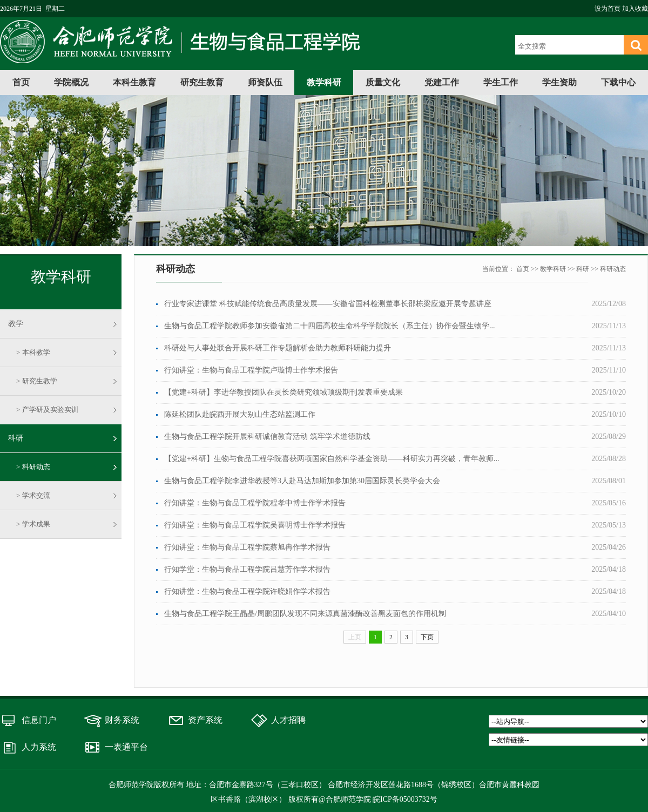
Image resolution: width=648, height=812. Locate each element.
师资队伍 (265, 82)
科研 (16, 438)
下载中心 (618, 82)
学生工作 (501, 82)
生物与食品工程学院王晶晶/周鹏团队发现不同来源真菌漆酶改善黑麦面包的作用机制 (305, 614)
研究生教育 (202, 82)
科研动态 (613, 269)
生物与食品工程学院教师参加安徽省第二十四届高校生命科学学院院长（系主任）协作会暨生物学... (330, 326)
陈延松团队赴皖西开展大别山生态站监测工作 (240, 414)
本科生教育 (134, 82)
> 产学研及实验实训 (47, 410)
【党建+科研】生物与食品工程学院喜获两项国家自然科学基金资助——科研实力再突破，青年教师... (332, 459)
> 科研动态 (33, 467)
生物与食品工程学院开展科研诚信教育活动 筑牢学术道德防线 (267, 437)
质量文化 (383, 82)
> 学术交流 (33, 495)
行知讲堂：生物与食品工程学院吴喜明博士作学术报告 (255, 525)
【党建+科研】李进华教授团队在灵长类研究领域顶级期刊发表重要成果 (283, 392)
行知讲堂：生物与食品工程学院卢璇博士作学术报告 (251, 370)
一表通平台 (126, 747)
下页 (427, 637)
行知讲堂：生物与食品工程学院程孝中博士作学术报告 (255, 503)
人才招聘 (288, 720)
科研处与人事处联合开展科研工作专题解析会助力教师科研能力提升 (278, 348)
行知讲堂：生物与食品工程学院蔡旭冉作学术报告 (247, 547)
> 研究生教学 (37, 381)
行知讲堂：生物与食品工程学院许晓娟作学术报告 (247, 591)
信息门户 (39, 720)
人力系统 (39, 747)
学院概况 (71, 82)
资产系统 (205, 720)
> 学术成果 (33, 524)
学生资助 (559, 82)
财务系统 (122, 720)
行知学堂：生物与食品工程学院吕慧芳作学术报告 (247, 569)
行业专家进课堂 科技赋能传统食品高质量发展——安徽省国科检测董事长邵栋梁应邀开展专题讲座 (328, 304)
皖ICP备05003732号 (405, 799)
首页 (21, 82)
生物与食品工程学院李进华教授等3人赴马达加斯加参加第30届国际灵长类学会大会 (302, 481)
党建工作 (442, 82)
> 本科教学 (33, 352)
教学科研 (324, 82)
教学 (16, 324)
